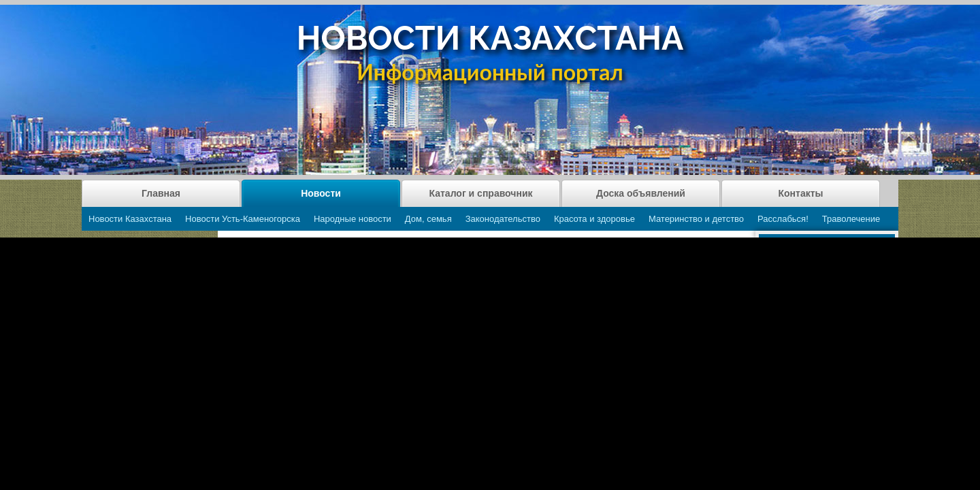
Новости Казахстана (130, 219)
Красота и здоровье (594, 219)
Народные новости (353, 219)
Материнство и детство (696, 219)
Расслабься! (783, 219)
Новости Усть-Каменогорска (243, 219)
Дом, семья (428, 219)
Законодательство (503, 219)
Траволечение (851, 219)
